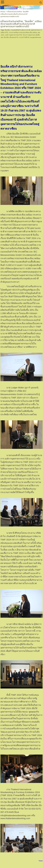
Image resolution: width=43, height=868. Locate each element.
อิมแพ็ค (7, 30)
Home (3, 12)
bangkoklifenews (36, 37)
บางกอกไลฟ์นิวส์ (24, 37)
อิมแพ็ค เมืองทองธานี (11, 37)
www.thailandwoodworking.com (15, 818)
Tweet (41, 861)
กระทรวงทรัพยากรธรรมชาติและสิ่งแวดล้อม (23, 33)
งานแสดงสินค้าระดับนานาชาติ (20, 30)
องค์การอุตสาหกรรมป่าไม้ (13, 35)
